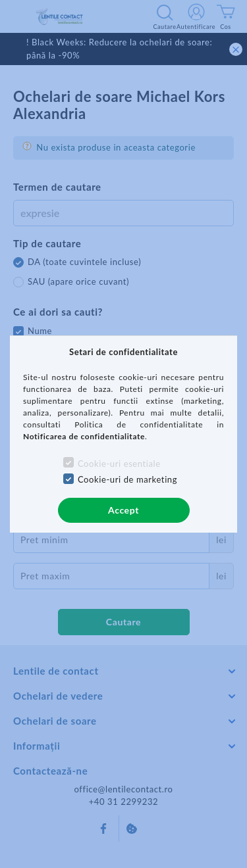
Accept (123, 510)
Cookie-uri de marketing (127, 479)
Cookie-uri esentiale (119, 464)
